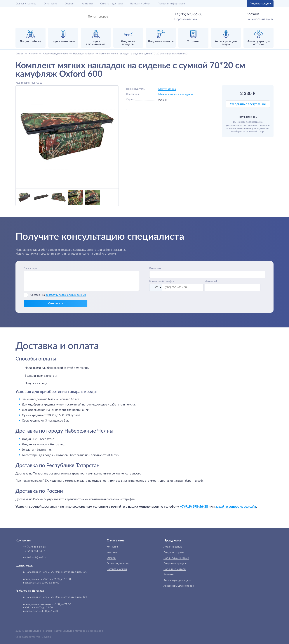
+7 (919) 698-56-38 (188, 14)
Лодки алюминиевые (176, 558)
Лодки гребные (173, 547)
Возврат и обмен (140, 4)
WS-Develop (44, 637)
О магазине (51, 4)
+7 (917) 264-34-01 (34, 551)
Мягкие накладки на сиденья (176, 94)
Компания (113, 547)
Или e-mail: (211, 282)
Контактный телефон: (162, 282)
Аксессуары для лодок (177, 580)
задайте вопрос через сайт (236, 507)
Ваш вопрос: (31, 268)
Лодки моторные (174, 553)
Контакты (87, 4)
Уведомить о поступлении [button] (248, 104)
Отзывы (69, 4)
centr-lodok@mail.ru (35, 557)
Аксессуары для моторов (179, 586)
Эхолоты (169, 575)
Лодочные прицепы (175, 564)
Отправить (56, 303)
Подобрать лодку (260, 4)
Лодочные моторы (175, 569)
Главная (26, 4)
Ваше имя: (156, 268)
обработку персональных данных (66, 295)
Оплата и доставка (112, 4)
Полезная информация (171, 4)
